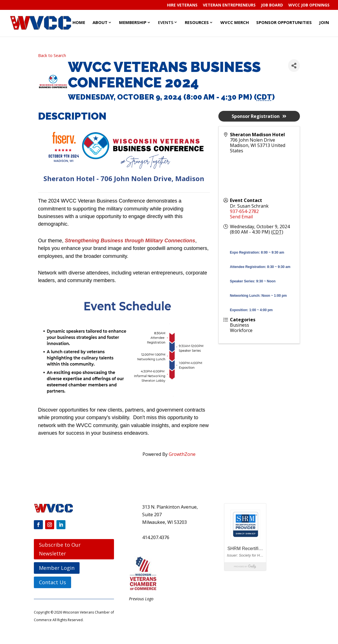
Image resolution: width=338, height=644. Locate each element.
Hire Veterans (182, 5)
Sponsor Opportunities (284, 22)
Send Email (241, 217)
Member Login (57, 568)
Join (324, 22)
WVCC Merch (235, 22)
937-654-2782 (244, 211)
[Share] (294, 66)
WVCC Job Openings (309, 5)
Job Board (272, 5)
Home (79, 22)
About (100, 22)
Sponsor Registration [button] (259, 116)
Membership (133, 22)
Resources (197, 22)
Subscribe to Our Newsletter (60, 549)
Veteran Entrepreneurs (229, 5)
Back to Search (52, 55)
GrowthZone (182, 454)
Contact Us (52, 582)
